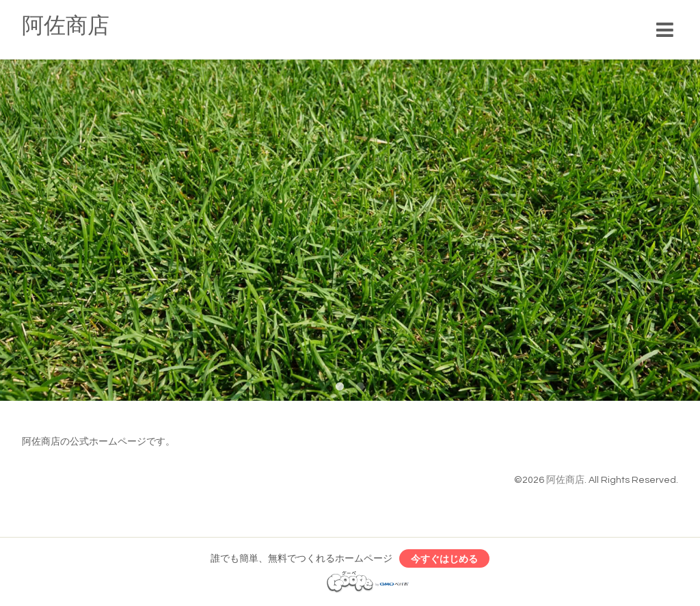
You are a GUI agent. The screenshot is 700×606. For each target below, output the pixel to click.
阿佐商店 (66, 26)
